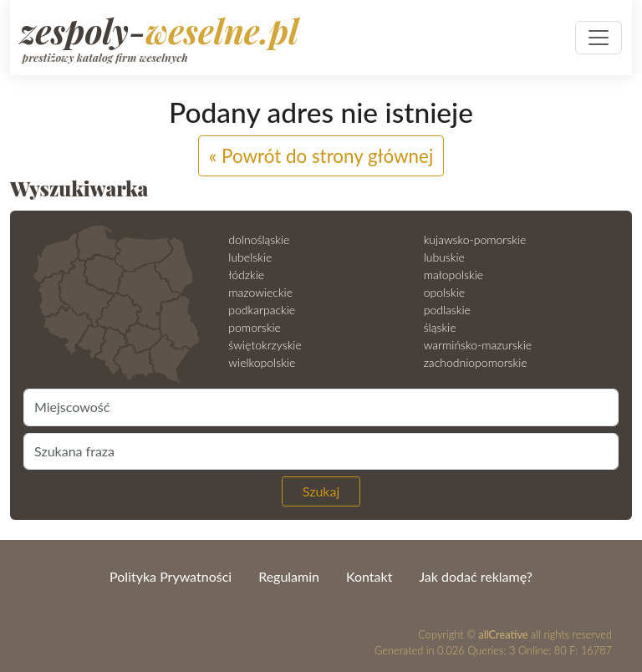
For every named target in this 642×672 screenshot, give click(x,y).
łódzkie (246, 275)
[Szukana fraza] (321, 451)
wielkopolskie (262, 362)
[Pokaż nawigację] (599, 38)
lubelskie (250, 257)
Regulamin (289, 576)
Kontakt (369, 576)
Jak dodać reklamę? (475, 576)
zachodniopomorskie (476, 362)
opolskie (444, 292)
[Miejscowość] (321, 407)
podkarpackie (262, 310)
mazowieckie (260, 292)
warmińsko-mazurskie (478, 345)
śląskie (440, 327)
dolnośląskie (259, 239)
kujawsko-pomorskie (475, 239)
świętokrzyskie (265, 345)
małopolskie (453, 275)
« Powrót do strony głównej (321, 156)
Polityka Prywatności (171, 576)
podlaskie (447, 310)
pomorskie (255, 327)
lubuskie (444, 257)
